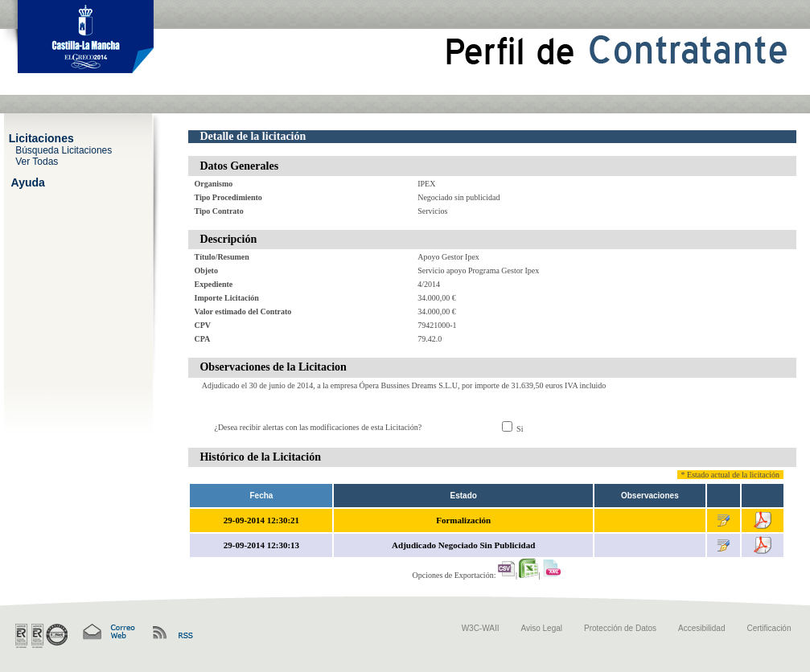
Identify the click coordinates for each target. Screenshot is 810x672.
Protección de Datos (620, 628)
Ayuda (28, 182)
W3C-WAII (481, 628)
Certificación (769, 628)
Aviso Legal (542, 628)
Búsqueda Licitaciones (64, 150)
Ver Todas (37, 161)
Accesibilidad (701, 628)
